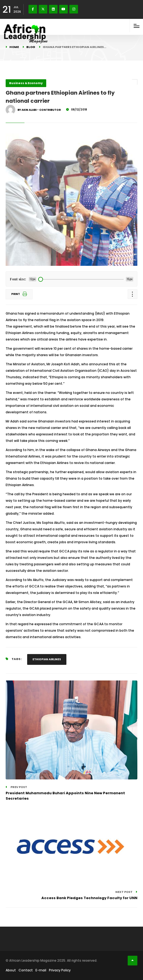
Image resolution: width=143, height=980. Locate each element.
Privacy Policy (60, 970)
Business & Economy (26, 83)
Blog (31, 47)
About (11, 970)
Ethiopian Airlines (47, 659)
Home (14, 47)
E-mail (41, 970)
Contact (26, 970)
